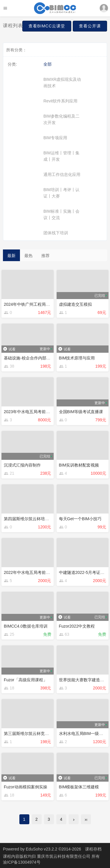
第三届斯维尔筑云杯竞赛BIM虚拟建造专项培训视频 (51, 733)
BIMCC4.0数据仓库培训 (26, 626)
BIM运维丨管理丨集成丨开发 (61, 156)
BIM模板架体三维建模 (79, 787)
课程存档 (93, 849)
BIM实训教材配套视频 (79, 465)
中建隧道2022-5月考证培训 (84, 572)
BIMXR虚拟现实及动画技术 (62, 83)
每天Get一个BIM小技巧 (80, 519)
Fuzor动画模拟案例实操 (26, 787)
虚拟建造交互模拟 (75, 304)
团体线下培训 (56, 233)
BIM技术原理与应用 (77, 358)
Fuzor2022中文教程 (77, 626)
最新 (11, 256)
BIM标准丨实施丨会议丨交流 (61, 214)
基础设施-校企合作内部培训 (29, 358)
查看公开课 (90, 26)
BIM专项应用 (55, 138)
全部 (48, 64)
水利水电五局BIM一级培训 (83, 733)
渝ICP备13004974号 (22, 862)
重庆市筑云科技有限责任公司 (64, 856)
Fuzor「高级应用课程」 (26, 680)
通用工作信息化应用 (62, 174)
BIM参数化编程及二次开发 (61, 119)
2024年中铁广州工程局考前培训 (33, 304)
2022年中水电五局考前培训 (29, 572)
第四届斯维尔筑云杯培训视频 (31, 519)
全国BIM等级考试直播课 (81, 412)
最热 (28, 256)
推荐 (45, 256)
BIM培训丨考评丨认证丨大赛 (61, 193)
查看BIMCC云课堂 (47, 26)
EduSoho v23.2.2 (42, 849)
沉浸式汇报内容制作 (22, 465)
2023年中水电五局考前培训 (29, 412)
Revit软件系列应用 (60, 101)
